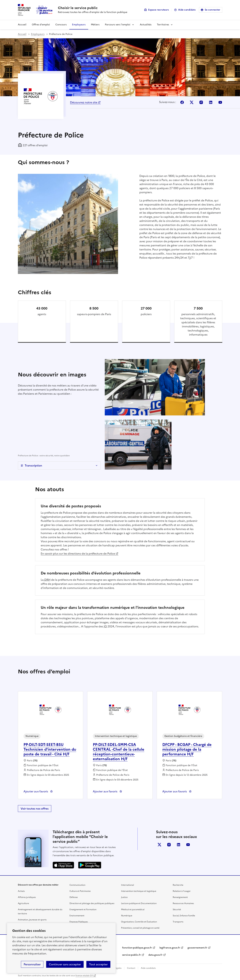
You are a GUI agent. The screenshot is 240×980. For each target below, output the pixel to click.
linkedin (179, 845)
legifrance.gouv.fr (170, 948)
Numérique (127, 916)
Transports (178, 922)
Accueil (22, 25)
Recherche (178, 885)
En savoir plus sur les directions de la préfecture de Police (78, 554)
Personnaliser (32, 964)
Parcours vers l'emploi (118, 25)
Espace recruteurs (158, 10)
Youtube (220, 102)
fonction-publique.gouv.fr (137, 948)
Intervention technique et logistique (139, 891)
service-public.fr (131, 955)
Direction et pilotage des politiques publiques (92, 903)
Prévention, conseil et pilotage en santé (140, 928)
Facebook (182, 102)
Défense (74, 897)
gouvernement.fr (197, 948)
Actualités (146, 25)
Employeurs (79, 25)
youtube (188, 845)
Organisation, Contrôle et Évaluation (139, 922)
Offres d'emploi (41, 25)
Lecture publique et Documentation (139, 903)
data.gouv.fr (155, 955)
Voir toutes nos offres (35, 809)
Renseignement (180, 897)
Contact (131, 968)
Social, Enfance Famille (184, 916)
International (127, 885)
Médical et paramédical (133, 910)
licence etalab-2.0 (84, 976)
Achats (21, 891)
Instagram (201, 102)
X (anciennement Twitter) (159, 845)
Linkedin (211, 102)
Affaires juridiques (27, 897)
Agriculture (23, 903)
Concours (61, 25)
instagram (169, 845)
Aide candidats (187, 10)
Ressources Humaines (183, 903)
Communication (77, 885)
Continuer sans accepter (65, 964)
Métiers (95, 25)
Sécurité (177, 910)
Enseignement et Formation (83, 910)
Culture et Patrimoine (80, 891)
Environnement (77, 916)
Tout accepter (98, 964)
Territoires (163, 25)
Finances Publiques (79, 922)
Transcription (33, 465)
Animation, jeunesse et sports (32, 920)
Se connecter (212, 10)
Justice (124, 897)
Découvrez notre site (84, 102)
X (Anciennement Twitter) (192, 102)
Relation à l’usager (182, 891)
